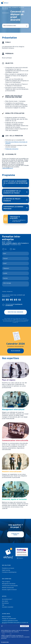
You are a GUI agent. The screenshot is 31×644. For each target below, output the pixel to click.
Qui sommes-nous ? (7, 599)
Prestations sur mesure (8, 568)
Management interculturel (9, 584)
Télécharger (16, 351)
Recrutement (5, 603)
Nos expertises (7, 7)
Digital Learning (6, 570)
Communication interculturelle (10, 586)
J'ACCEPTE (24, 626)
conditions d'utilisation (21, 321)
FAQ (3, 605)
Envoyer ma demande (16, 312)
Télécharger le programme (18, 219)
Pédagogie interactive (12, 149)
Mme (14, 249)
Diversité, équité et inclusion (9, 590)
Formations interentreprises (9, 572)
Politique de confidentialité (9, 619)
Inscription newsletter (8, 607)
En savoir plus (5, 642)
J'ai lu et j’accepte (14, 305)
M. (6, 249)
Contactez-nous (15, 534)
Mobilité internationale (8, 588)
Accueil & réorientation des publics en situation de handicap (15, 623)
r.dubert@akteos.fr (8, 168)
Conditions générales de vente (10, 621)
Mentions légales (7, 617)
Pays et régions (6, 582)
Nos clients (5, 601)
